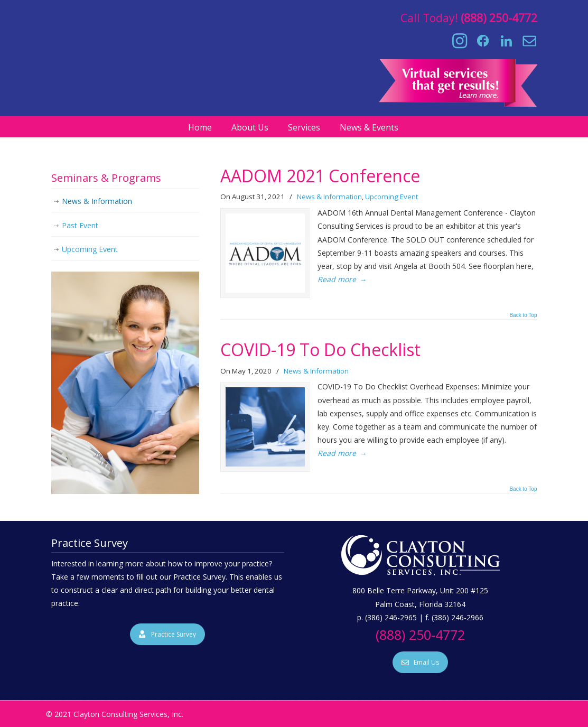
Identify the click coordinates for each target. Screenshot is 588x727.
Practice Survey (167, 634)
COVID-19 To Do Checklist (320, 349)
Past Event (80, 225)
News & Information (329, 197)
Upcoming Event (391, 197)
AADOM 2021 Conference (320, 176)
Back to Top (523, 315)
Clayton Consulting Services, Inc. (294, 53)
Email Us (420, 662)
